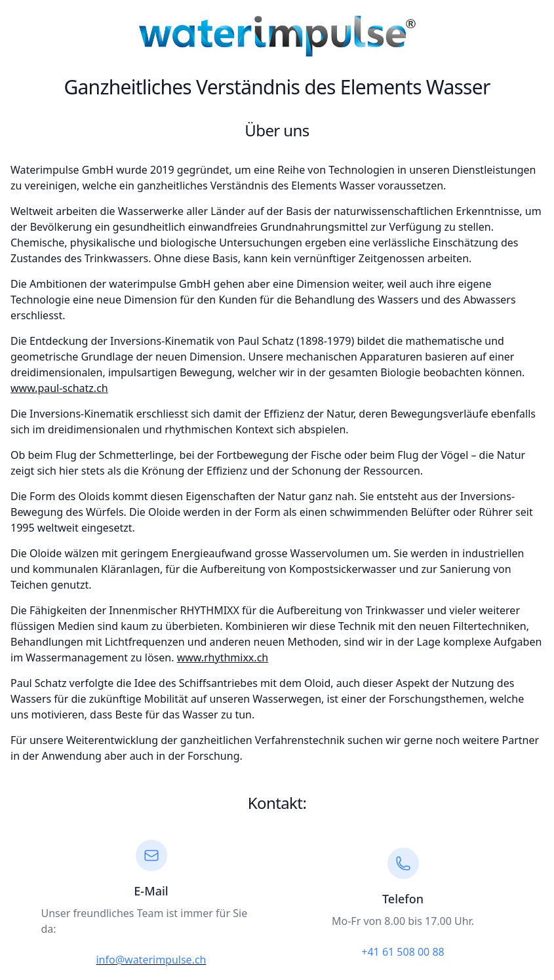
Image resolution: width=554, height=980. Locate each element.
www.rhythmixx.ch (223, 657)
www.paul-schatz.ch (59, 388)
